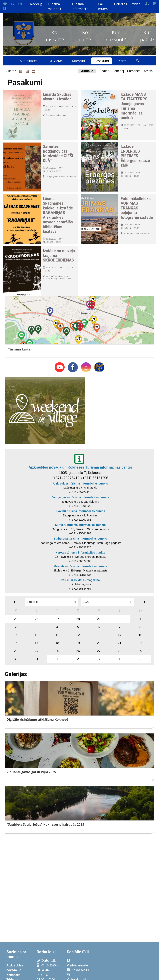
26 (37, 619)
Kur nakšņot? (116, 36)
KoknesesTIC (81, 970)
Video (136, 4)
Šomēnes (134, 71)
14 (120, 635)
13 (99, 635)
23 (16, 651)
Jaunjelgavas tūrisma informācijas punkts (80, 497)
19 (78, 643)
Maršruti (79, 61)
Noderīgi (36, 4)
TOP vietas (55, 61)
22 (140, 643)
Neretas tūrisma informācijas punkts (80, 553)
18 (57, 643)
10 (37, 635)
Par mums (103, 6)
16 (16, 643)
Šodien (104, 71)
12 (78, 635)
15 (140, 635)
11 (57, 635)
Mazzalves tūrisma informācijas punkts (80, 566)
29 (99, 619)
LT (5, 9)
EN (20, 4)
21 (120, 643)
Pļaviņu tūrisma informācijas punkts (80, 511)
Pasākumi (102, 61)
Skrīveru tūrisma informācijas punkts (80, 525)
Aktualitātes (29, 61)
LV (13, 4)
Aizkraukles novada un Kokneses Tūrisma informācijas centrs (80, 467)
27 (57, 619)
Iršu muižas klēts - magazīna (80, 580)
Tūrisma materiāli (54, 6)
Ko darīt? (85, 36)
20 (99, 643)
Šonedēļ (118, 71)
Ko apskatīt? (54, 36)
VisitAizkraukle (77, 965)
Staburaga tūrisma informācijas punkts (80, 539)
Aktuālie (87, 71)
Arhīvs (148, 71)
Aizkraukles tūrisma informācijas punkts (80, 484)
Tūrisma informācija (80, 6)
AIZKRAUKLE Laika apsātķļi (125, 964)
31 (37, 659)
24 (37, 651)
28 (78, 619)
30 (120, 619)
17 (37, 643)
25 (16, 619)
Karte (122, 61)
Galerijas (120, 4)
